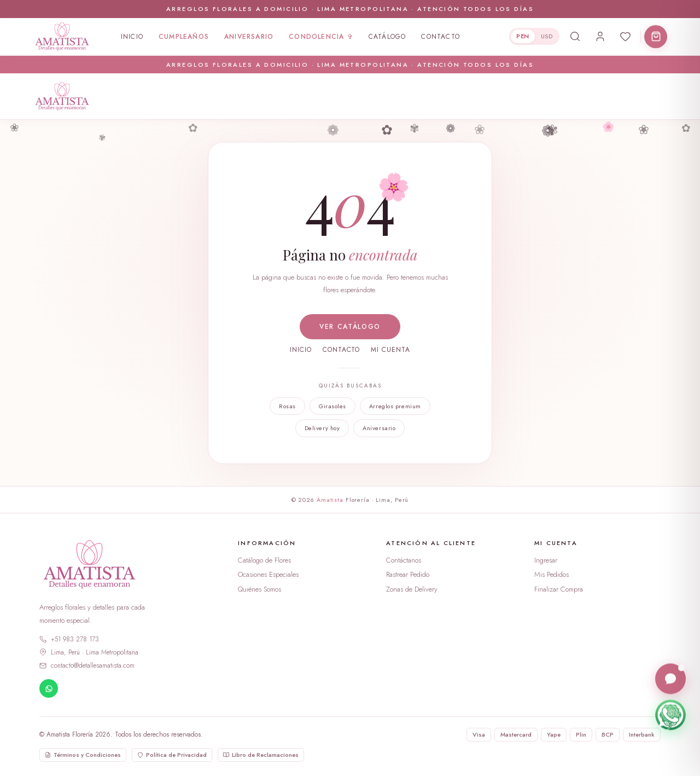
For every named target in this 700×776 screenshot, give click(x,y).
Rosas (287, 406)
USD (547, 36)
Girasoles (332, 406)
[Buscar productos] (575, 37)
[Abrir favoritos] (625, 37)
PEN (523, 36)
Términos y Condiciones (83, 755)
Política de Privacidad (172, 755)
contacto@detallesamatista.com (87, 665)
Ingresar (546, 560)
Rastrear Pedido (408, 574)
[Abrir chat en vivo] (670, 679)
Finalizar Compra (559, 589)
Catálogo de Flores (264, 560)
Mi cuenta (390, 350)
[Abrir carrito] (656, 37)
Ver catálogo (350, 327)
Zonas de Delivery (412, 589)
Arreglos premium (395, 406)
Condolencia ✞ (321, 37)
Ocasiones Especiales (268, 574)
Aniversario (249, 37)
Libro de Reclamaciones (261, 755)
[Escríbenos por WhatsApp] (670, 715)
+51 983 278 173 (69, 639)
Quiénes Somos (259, 589)
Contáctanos (404, 560)
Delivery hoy (322, 428)
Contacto (441, 37)
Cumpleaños (184, 37)
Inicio (132, 37)
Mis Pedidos (552, 574)
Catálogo (387, 37)
